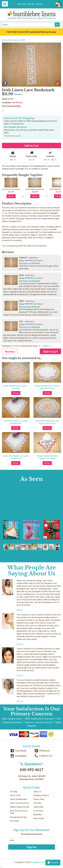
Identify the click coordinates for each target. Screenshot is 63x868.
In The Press (38, 811)
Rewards (53, 863)
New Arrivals (39, 818)
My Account (22, 4)
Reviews (10, 351)
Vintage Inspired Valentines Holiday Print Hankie (47, 457)
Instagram (19, 756)
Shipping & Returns (41, 795)
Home (4, 40)
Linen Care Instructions (19, 803)
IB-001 (23, 40)
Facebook (19, 751)
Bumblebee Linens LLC (39, 862)
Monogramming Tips (18, 817)
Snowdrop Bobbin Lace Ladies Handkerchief (16, 422)
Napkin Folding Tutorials (20, 807)
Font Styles (14, 821)
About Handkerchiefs (19, 799)
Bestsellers (38, 814)
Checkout (40, 4)
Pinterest (42, 751)
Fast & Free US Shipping (19, 118)
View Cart (31, 4)
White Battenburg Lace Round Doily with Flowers (47, 387)
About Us (37, 792)
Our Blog (14, 792)
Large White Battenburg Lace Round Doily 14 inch (47, 422)
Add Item (11, 196)
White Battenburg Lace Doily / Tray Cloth (16, 387)
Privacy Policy (39, 799)
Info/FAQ (37, 803)
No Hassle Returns (15, 127)
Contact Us (43, 756)
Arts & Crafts (15, 795)
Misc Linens (13, 40)
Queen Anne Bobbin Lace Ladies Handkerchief (16, 457)
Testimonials (38, 807)
